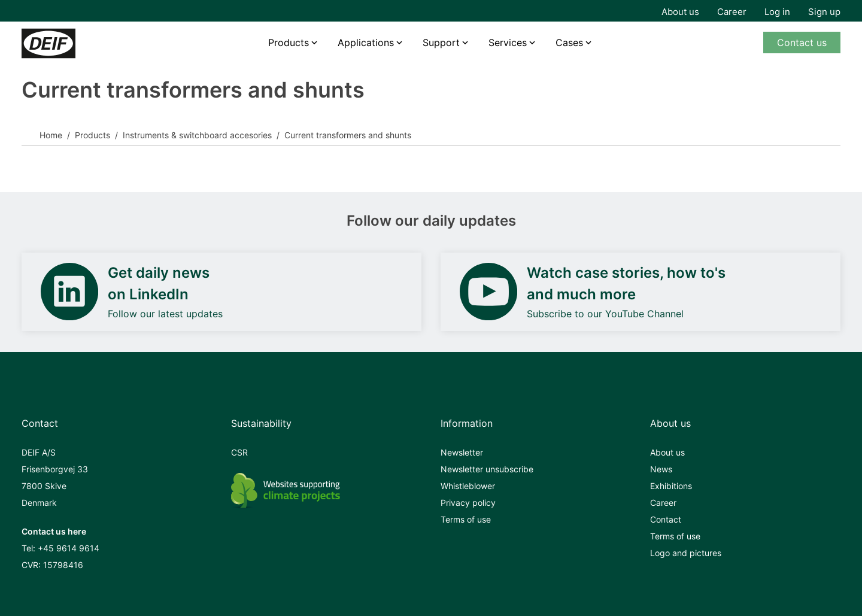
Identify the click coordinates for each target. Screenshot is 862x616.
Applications (366, 43)
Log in (777, 12)
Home (51, 135)
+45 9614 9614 (69, 548)
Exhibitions (671, 486)
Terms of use (466, 519)
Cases (569, 43)
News (661, 469)
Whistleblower (468, 486)
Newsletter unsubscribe (487, 469)
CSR (239, 452)
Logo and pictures (686, 553)
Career (732, 12)
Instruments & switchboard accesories (197, 135)
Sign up (824, 12)
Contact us (802, 43)
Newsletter (462, 452)
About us (680, 12)
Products (289, 43)
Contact (666, 519)
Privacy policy (468, 503)
